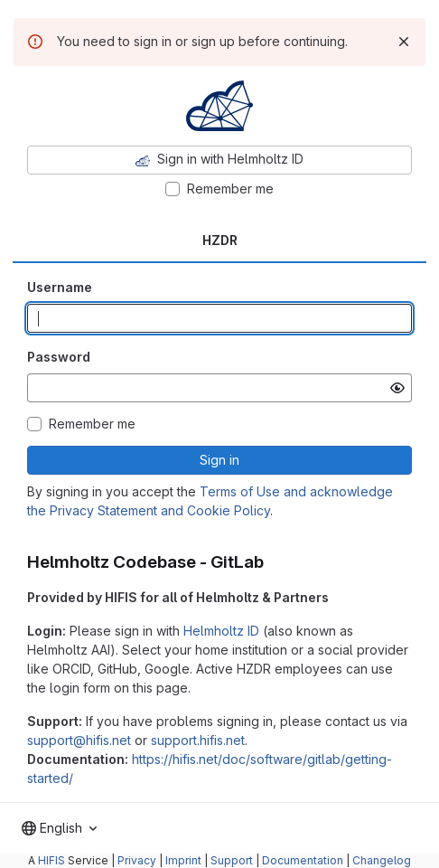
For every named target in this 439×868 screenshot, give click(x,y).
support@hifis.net (79, 740)
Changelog (382, 860)
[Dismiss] (404, 42)
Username (60, 287)
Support (232, 860)
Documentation (303, 860)
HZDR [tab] (220, 240)
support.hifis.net (198, 740)
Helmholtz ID (221, 631)
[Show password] (397, 388)
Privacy (137, 860)
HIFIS (51, 860)
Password (59, 357)
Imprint (183, 860)
